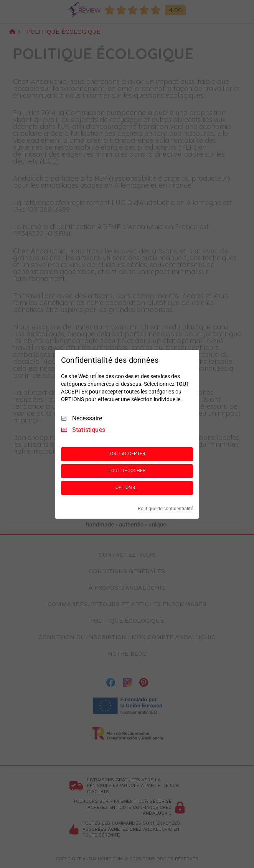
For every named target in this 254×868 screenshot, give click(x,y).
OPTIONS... (127, 488)
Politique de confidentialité (165, 509)
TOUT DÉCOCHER (127, 471)
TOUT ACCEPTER (127, 454)
